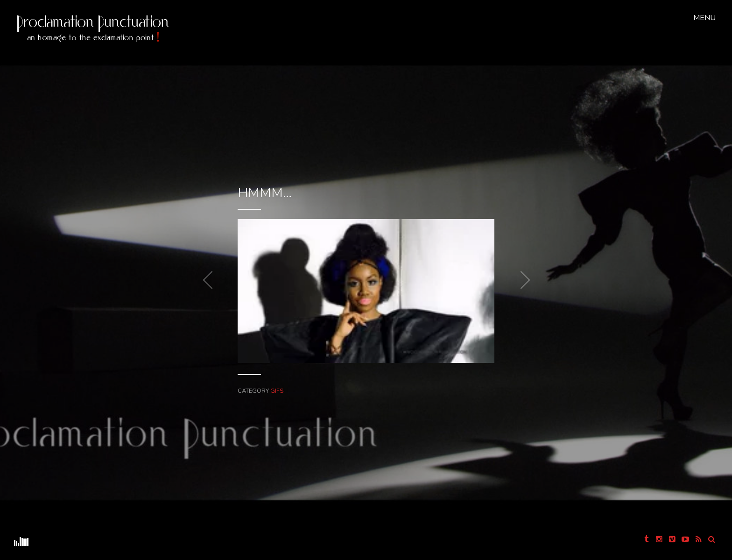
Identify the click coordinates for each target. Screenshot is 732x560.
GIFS (293, 359)
